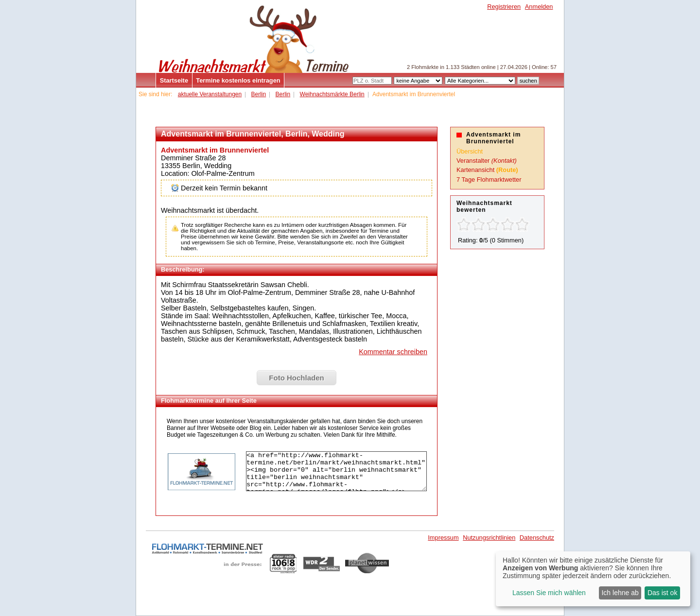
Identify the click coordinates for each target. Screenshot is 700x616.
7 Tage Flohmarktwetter (489, 180)
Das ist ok (662, 593)
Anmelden (539, 7)
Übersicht (470, 151)
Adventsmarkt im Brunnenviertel (215, 150)
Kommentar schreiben (393, 352)
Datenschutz (537, 538)
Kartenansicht (475, 170)
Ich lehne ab (620, 593)
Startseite (174, 80)
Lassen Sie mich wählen (549, 593)
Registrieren (504, 7)
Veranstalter (473, 161)
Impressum (443, 538)
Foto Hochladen (296, 378)
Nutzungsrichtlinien (489, 538)
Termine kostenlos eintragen (238, 80)
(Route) (507, 170)
